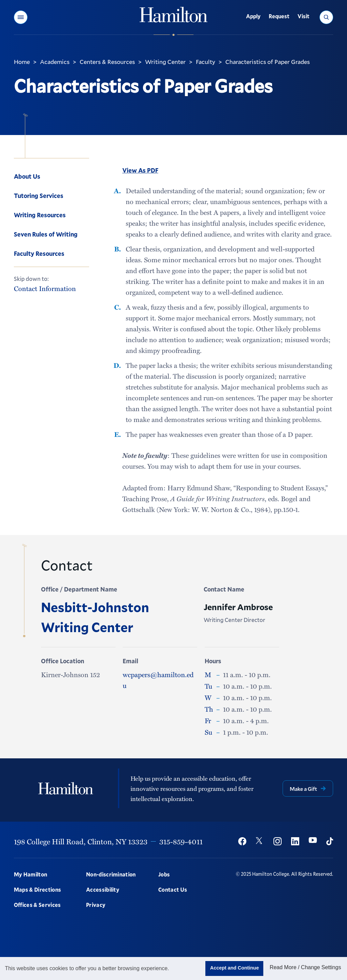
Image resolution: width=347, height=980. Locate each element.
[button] (21, 17)
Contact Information (45, 288)
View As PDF (140, 170)
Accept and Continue (234, 968)
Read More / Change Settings (305, 967)
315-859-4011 (181, 841)
